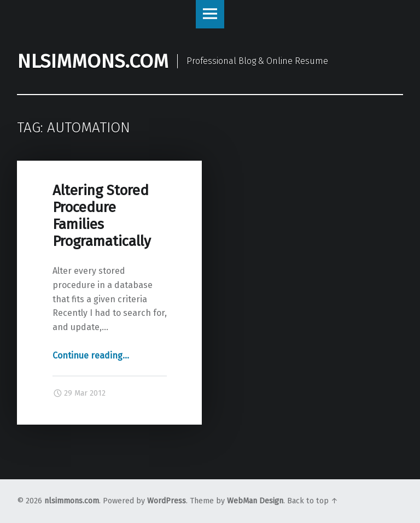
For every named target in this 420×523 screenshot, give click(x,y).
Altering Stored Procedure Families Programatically (102, 216)
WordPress (167, 501)
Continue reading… (91, 355)
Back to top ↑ (313, 501)
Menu (210, 14)
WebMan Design (255, 501)
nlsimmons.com (72, 501)
